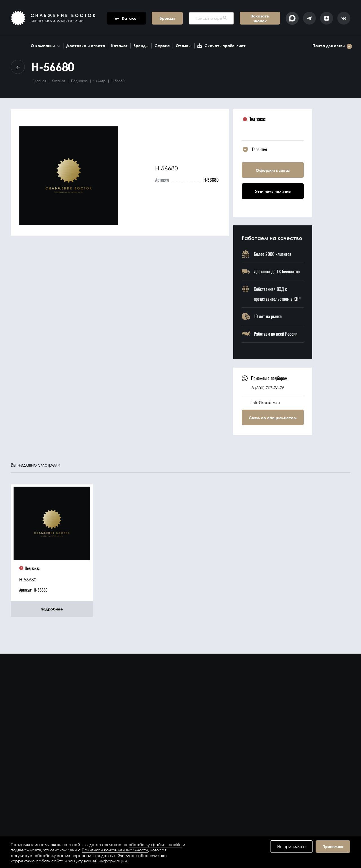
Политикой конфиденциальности (115, 850)
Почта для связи (332, 46)
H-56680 (28, 580)
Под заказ (79, 81)
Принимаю (333, 846)
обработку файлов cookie (155, 844)
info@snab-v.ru (266, 402)
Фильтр (99, 81)
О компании (46, 46)
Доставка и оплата (86, 46)
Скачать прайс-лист (222, 46)
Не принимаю (291, 846)
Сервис (162, 46)
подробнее (52, 609)
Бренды (141, 46)
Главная (39, 81)
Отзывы (184, 46)
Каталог (119, 46)
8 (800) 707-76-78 (268, 388)
